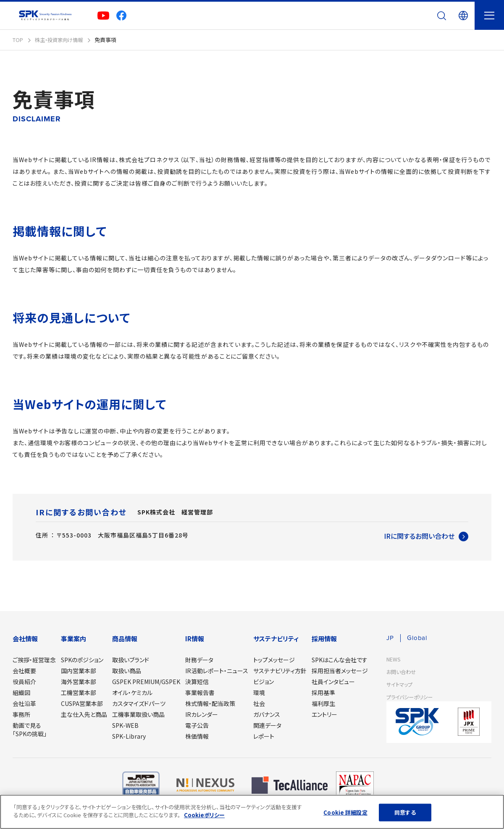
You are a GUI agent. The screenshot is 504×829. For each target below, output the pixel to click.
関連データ (267, 725)
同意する (405, 812)
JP (390, 638)
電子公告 (197, 725)
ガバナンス (267, 714)
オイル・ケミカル (132, 693)
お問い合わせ (402, 672)
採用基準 (323, 693)
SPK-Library (129, 736)
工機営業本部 (79, 693)
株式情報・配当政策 (210, 703)
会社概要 (24, 671)
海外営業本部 (79, 682)
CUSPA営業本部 (82, 703)
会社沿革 (24, 703)
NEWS (394, 660)
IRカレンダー (202, 714)
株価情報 (197, 736)
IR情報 (195, 639)
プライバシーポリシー (412, 697)
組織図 (21, 693)
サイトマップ (400, 685)
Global (418, 638)
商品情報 (125, 639)
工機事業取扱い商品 (138, 714)
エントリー (324, 714)
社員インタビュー (333, 682)
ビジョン (264, 682)
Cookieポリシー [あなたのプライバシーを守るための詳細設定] (204, 815)
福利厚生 (323, 703)
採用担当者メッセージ (340, 671)
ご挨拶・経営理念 (34, 660)
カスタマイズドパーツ (139, 703)
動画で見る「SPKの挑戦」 (30, 729)
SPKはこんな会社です (340, 660)
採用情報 (324, 639)
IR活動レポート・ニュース (217, 671)
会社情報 (25, 639)
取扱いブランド (131, 660)
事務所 (21, 714)
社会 (259, 703)
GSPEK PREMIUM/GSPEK (146, 682)
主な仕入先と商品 (84, 714)
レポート (264, 736)
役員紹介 (24, 682)
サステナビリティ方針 (280, 671)
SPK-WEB (125, 725)
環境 (259, 693)
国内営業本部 (79, 671)
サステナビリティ (276, 639)
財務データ (199, 660)
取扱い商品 (127, 671)
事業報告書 (200, 693)
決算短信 (197, 682)
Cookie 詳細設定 (345, 812)
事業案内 (73, 639)
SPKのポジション (82, 660)
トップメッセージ (274, 660)
